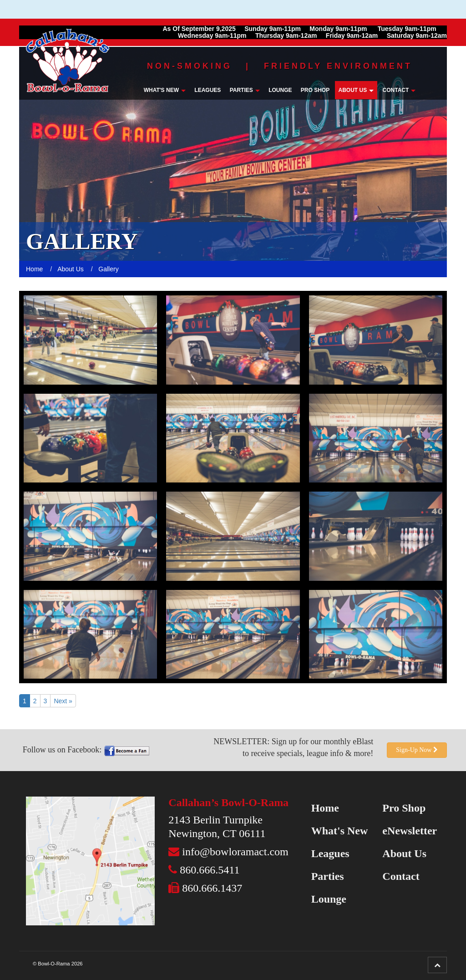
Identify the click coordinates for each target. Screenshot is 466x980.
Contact (399, 90)
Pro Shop (315, 90)
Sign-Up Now (417, 750)
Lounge (280, 90)
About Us (356, 90)
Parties (245, 90)
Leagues (208, 90)
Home (325, 808)
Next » (63, 701)
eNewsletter (410, 831)
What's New (165, 90)
